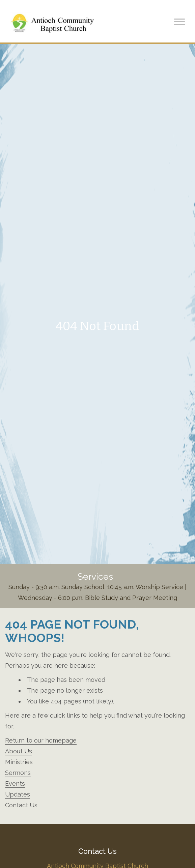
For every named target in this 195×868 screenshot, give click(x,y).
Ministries (19, 762)
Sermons (18, 773)
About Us (19, 751)
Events (15, 784)
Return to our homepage (41, 740)
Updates (18, 794)
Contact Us (21, 805)
